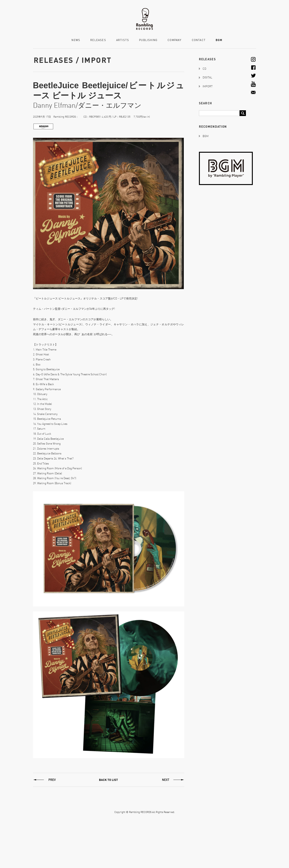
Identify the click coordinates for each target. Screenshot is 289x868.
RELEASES (98, 40)
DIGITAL (207, 77)
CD (204, 69)
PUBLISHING (148, 40)
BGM (219, 40)
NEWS (76, 40)
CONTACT (199, 40)
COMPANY (175, 40)
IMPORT (208, 86)
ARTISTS (123, 40)
